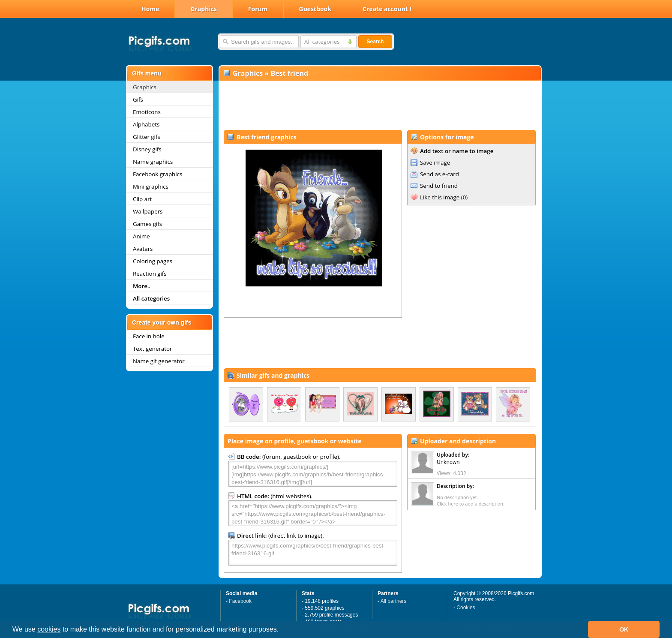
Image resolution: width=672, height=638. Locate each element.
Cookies (466, 608)
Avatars (143, 249)
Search (375, 42)
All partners (394, 601)
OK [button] (624, 629)
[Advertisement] (380, 105)
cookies (49, 629)
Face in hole (149, 336)
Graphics (203, 9)
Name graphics (153, 162)
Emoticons (147, 112)
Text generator (152, 349)
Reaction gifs (150, 274)
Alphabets (146, 124)
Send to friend (439, 186)
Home (150, 9)
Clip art (142, 199)
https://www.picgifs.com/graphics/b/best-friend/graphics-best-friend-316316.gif (313, 553)
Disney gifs (147, 149)
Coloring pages (153, 261)
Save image (435, 163)
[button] (282, 630)
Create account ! (387, 9)
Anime (141, 236)
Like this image (440, 197)
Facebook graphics (157, 174)
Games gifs (147, 224)
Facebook (240, 601)
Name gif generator (159, 361)
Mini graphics (151, 187)
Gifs (138, 99)
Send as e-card (439, 174)
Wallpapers (148, 211)
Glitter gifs (147, 137)
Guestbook (315, 9)
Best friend (289, 73)
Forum (258, 9)
